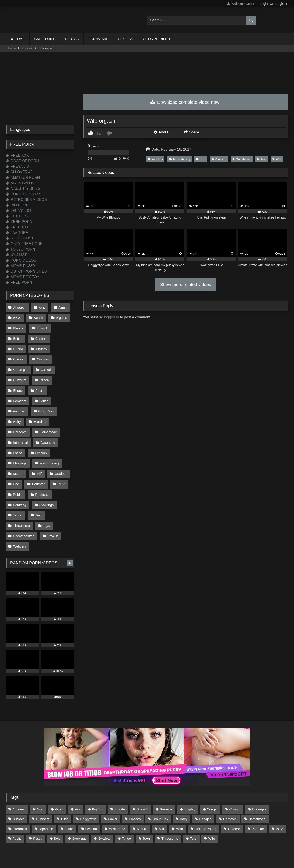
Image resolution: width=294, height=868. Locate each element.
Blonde (18, 327)
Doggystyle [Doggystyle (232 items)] (88, 793)
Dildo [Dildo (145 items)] (65, 793)
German (19, 395)
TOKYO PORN (20, 249)
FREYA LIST (18, 166)
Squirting (20, 482)
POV (60, 463)
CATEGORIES (45, 39)
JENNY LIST (18, 211)
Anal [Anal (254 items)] (40, 784)
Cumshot (44, 366)
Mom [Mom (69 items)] (179, 803)
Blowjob (42, 327)
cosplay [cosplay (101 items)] (190, 784)
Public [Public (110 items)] (17, 813)
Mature (18, 453)
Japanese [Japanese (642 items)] (46, 803)
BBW (17, 317)
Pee (16, 463)
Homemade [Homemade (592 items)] (257, 793)
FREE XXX (17, 155)
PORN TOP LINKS (23, 194)
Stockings (46, 482)
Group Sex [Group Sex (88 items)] (160, 793)
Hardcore (20, 414)
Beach (38, 317)
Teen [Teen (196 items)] (146, 813)
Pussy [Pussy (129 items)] (38, 813)
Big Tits (61, 317)
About (161, 132)
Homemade (48, 414)
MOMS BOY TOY (22, 277)
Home (12, 48)
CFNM (64, 336)
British (18, 336)
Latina (18, 434)
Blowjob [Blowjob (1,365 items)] (142, 784)
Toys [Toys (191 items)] (193, 813)
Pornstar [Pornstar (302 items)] (258, 803)
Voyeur (52, 512)
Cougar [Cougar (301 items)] (212, 784)
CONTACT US (117, 848)
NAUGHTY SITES (23, 189)
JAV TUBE (17, 233)
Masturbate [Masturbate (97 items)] (117, 803)
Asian (62, 307)
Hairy (17, 404)
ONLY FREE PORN (24, 244)
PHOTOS (72, 39)
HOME (20, 39)
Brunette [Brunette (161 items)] (166, 784)
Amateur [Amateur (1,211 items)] (19, 784)
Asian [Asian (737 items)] (59, 784)
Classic (42, 346)
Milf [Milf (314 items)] (161, 803)
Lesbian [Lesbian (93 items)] (91, 803)
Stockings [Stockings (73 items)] (79, 813)
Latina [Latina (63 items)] (69, 803)
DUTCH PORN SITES (26, 271)
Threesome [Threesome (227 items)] (170, 813)
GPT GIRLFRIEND (156, 39)
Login (264, 4)
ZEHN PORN (19, 222)
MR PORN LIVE (21, 183)
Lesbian (40, 434)
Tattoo (18, 492)
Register (281, 4)
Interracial (20, 424)
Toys (201, 159)
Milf (39, 453)
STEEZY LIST (20, 238)
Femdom (20, 385)
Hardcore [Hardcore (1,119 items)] (230, 793)
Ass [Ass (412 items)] (78, 784)
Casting (41, 336)
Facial (62, 375)
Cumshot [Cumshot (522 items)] (43, 793)
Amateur (27, 48)
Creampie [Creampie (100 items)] (259, 784)
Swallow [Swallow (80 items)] (104, 813)
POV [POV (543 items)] (279, 803)
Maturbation (242, 159)
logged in (112, 317)
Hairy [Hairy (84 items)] (184, 793)
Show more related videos (186, 284)
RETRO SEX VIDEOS (26, 200)
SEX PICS (126, 39)
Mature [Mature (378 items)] (142, 803)
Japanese (47, 424)
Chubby (19, 346)
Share (192, 132)
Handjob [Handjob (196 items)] (205, 793)
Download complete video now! (185, 102)
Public (18, 473)
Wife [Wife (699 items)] (212, 813)
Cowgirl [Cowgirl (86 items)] (235, 784)
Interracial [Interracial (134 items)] (20, 803)
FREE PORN (19, 282)
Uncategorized (24, 512)
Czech (18, 375)
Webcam (20, 521)
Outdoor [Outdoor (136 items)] (234, 803)
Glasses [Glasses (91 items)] (135, 793)
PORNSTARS (98, 39)
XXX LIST (16, 255)
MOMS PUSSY (21, 266)
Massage (20, 443)
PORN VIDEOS (21, 260)
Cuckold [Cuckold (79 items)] (18, 793)
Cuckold (19, 366)
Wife (277, 159)
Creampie (45, 356)
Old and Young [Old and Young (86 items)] (205, 803)
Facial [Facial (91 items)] (113, 793)
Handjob (40, 404)
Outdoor (60, 453)
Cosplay (19, 356)
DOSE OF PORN (22, 161)
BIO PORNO (18, 205)
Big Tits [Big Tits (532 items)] (98, 784)
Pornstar (38, 463)
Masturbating (180, 159)
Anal (41, 307)
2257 (141, 848)
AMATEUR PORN (23, 177)
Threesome (21, 502)
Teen (38, 492)
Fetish (43, 385)
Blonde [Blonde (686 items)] (120, 784)
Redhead (41, 473)
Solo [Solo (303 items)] (57, 813)
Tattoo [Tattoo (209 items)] (126, 813)
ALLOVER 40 (19, 172)
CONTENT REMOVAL (170, 848)
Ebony (40, 375)
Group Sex (46, 395)
